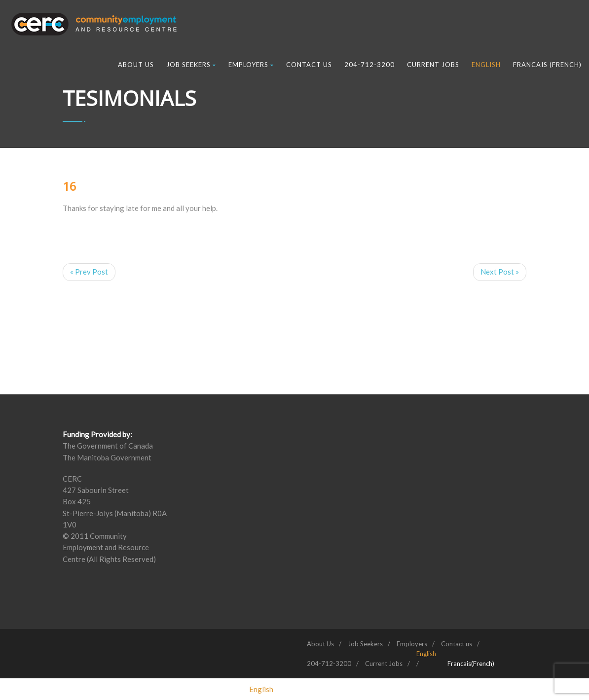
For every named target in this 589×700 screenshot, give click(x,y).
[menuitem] (426, 654)
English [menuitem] (261, 689)
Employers (251, 65)
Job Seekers (191, 65)
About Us (136, 65)
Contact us (309, 65)
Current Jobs (433, 65)
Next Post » (500, 272)
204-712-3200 (369, 65)
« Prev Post (89, 272)
